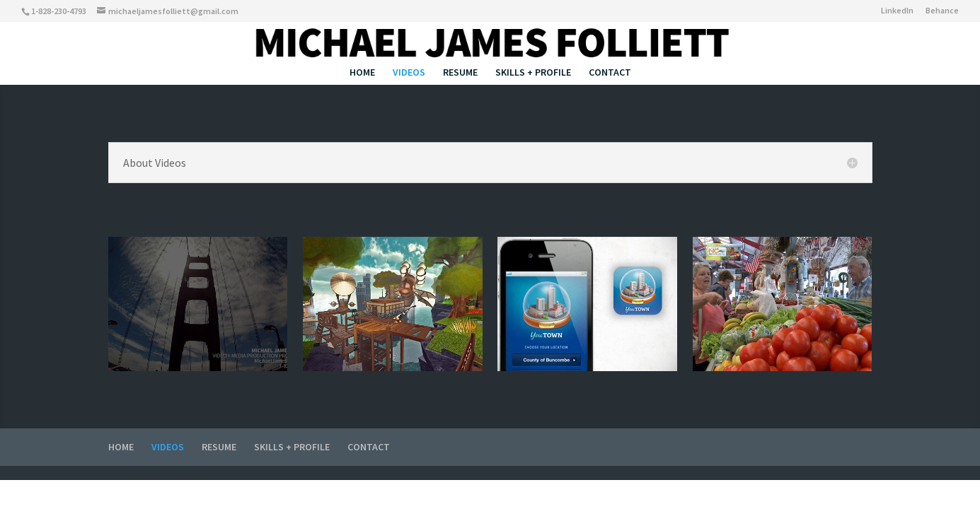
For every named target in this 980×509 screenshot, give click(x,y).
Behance (942, 11)
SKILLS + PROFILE (533, 73)
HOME (362, 73)
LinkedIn (897, 11)
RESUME (460, 73)
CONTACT (610, 73)
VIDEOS (409, 73)
